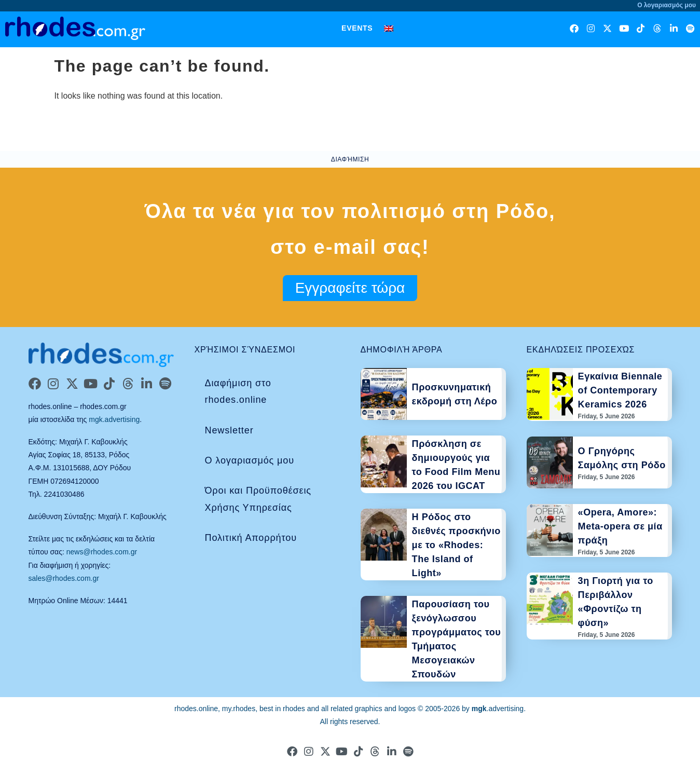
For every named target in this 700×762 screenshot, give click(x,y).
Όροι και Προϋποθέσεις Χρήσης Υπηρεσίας (258, 499)
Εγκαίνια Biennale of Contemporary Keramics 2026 (620, 390)
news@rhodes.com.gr (102, 552)
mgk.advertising (114, 419)
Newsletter (229, 430)
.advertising (498, 709)
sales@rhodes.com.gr (64, 578)
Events (357, 28)
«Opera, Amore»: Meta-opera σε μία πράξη (620, 526)
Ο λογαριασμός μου (250, 460)
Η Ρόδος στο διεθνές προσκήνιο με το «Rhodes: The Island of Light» (456, 545)
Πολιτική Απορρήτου (251, 538)
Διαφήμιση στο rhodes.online (238, 391)
